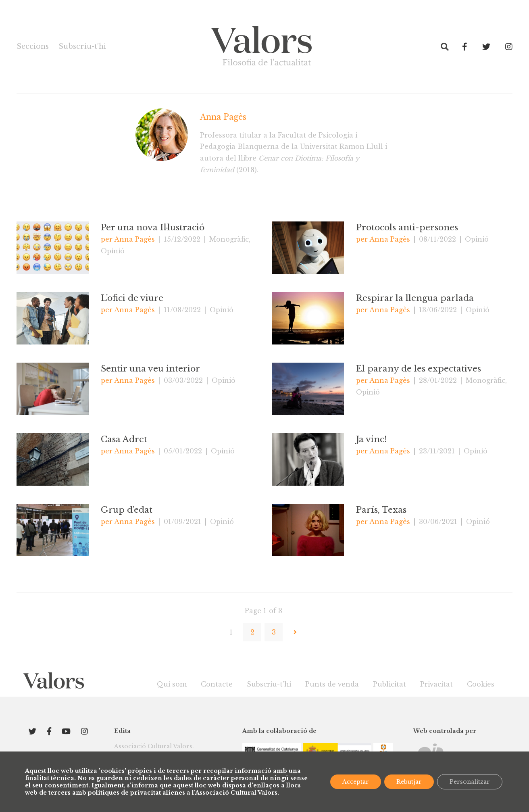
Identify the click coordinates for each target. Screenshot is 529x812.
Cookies (481, 684)
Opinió (113, 251)
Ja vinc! (371, 439)
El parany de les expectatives (419, 369)
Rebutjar (409, 782)
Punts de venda (332, 684)
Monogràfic (229, 239)
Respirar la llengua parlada (415, 298)
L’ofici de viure (132, 298)
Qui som (172, 684)
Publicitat (389, 684)
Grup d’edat (127, 510)
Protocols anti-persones (407, 228)
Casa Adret (124, 439)
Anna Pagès (223, 117)
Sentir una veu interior (150, 369)
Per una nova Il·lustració (153, 228)
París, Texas (381, 510)
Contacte (217, 684)
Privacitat (436, 684)
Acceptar (356, 782)
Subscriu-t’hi (82, 46)
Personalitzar (470, 782)
